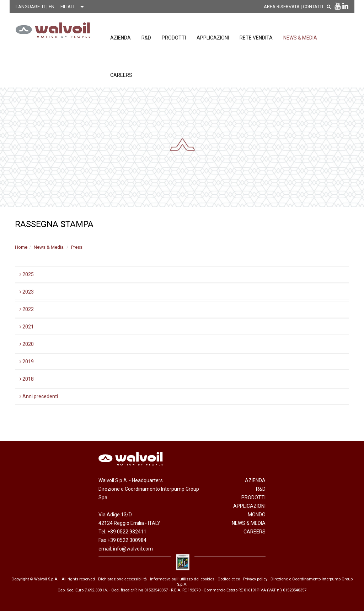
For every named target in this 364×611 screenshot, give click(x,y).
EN (52, 7)
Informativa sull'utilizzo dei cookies (182, 579)
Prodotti (174, 38)
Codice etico (229, 579)
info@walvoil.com (133, 549)
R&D (146, 38)
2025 (27, 274)
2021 (27, 327)
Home (21, 247)
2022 (27, 309)
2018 (27, 379)
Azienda (121, 38)
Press (77, 247)
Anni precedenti (39, 396)
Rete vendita (256, 38)
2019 (27, 362)
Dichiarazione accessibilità (122, 579)
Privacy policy (255, 579)
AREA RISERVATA (282, 7)
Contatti (313, 7)
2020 (27, 344)
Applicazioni (213, 38)
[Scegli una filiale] (74, 7)
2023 (27, 292)
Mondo (257, 515)
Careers (121, 75)
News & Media (300, 38)
